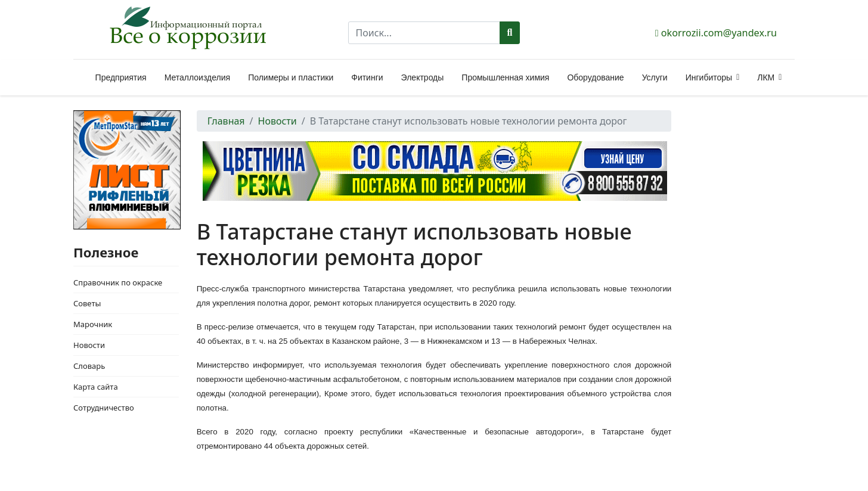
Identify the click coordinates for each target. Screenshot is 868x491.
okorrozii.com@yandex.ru (719, 33)
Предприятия (121, 77)
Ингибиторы (709, 77)
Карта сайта (96, 387)
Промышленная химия (505, 77)
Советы (87, 303)
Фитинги (367, 77)
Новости (89, 345)
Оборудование (595, 77)
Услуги (655, 77)
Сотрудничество (104, 408)
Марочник (93, 324)
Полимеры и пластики (291, 77)
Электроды (423, 77)
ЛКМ (766, 77)
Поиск (510, 33)
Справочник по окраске (118, 282)
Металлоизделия (197, 77)
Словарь (89, 366)
